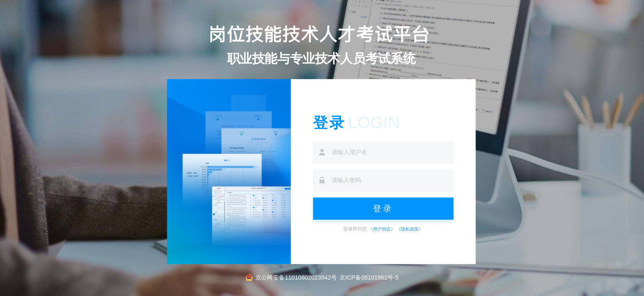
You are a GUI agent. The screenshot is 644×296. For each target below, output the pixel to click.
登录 (383, 208)
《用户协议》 (382, 229)
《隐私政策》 (410, 229)
